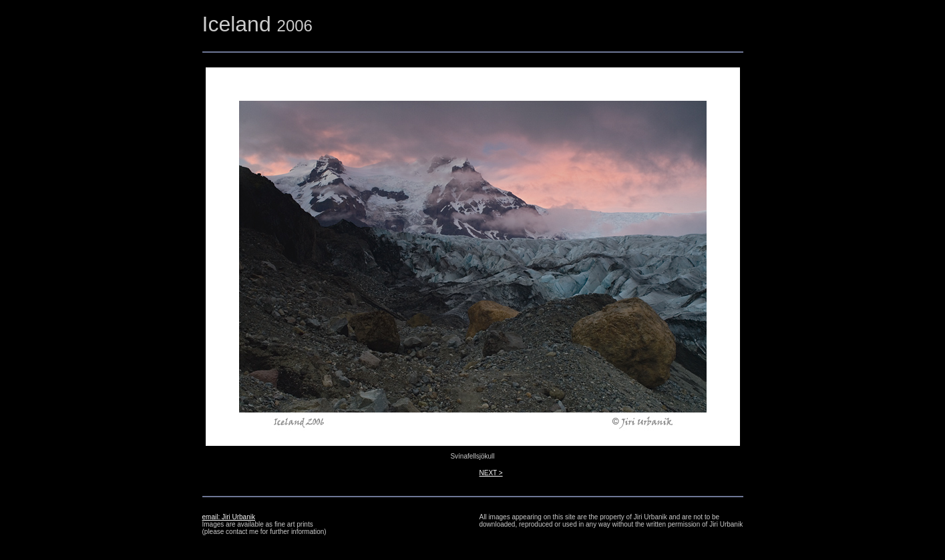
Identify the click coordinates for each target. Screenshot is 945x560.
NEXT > (491, 473)
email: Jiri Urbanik (229, 517)
